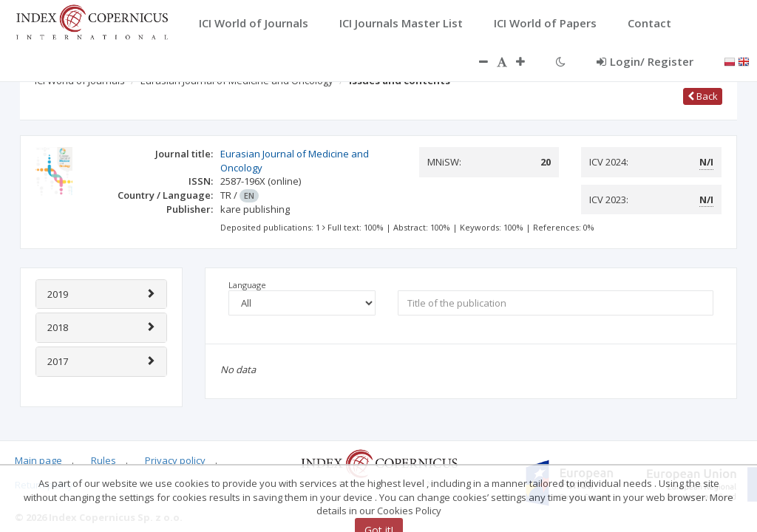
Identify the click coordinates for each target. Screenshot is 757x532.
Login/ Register (645, 61)
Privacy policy (175, 460)
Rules (103, 460)
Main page (38, 460)
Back (703, 96)
